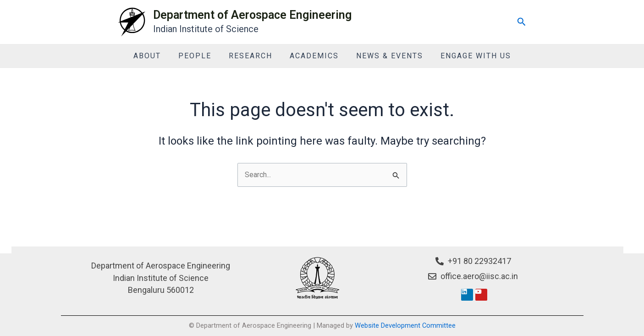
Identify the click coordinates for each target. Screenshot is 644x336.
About (154, 56)
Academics (313, 56)
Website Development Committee (405, 325)
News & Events (385, 56)
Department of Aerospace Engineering (252, 15)
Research (252, 56)
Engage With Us (469, 56)
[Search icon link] (522, 22)
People (199, 56)
